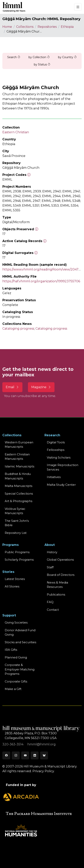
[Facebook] (6, 755)
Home (7, 27)
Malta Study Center (61, 485)
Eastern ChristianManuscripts (17, 457)
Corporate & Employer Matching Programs (20, 669)
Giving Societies (16, 622)
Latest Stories (15, 579)
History (52, 552)
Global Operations (60, 560)
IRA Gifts (11, 650)
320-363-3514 (13, 744)
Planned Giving (16, 657)
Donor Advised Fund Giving (20, 632)
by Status (42, 64)
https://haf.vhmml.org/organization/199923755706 (41, 281)
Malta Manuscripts (18, 486)
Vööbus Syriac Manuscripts (15, 511)
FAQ (50, 602)
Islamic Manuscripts (19, 466)
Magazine (41, 387)
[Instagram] (16, 755)
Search (14, 57)
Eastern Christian (16, 132)
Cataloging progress (18, 329)
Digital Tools (56, 442)
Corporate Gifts (16, 681)
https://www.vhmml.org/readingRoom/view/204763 (42, 269)
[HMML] (14, 7)
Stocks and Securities (20, 642)
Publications (56, 594)
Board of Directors (61, 575)
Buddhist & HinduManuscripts (18, 476)
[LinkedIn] (35, 755)
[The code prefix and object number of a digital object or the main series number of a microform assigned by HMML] (29, 175)
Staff (50, 567)
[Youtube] (25, 755)
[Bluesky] (44, 755)
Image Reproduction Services (63, 467)
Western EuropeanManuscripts (19, 445)
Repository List (16, 533)
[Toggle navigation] (78, 7)
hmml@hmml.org (42, 744)
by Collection (39, 57)
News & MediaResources (57, 585)
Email (12, 387)
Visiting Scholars (59, 457)
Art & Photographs (18, 501)
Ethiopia (67, 27)
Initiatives (54, 477)
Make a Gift (13, 689)
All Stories (12, 586)
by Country (67, 57)
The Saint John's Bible (17, 523)
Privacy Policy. (43, 771)
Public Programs (17, 552)
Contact (53, 610)
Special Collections (19, 494)
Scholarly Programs (19, 560)
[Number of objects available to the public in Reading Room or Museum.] (45, 241)
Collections (25, 27)
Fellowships (56, 450)
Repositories (47, 27)
